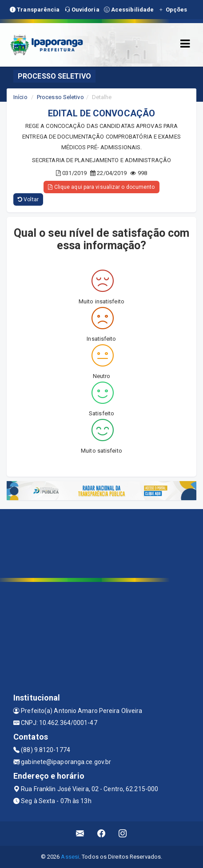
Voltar (28, 199)
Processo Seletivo (60, 97)
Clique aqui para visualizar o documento (101, 187)
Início (20, 97)
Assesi (70, 857)
